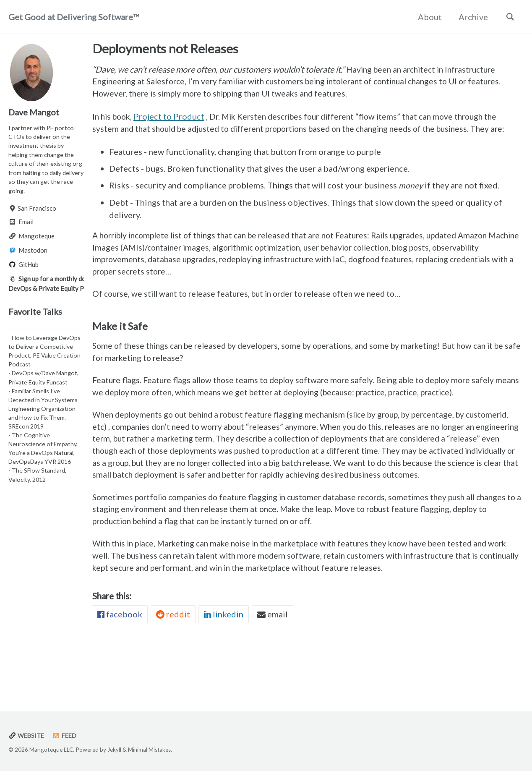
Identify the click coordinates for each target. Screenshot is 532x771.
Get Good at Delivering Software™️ (74, 17)
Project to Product (172, 119)
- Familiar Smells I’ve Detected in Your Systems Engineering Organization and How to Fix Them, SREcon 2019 (43, 412)
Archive (470, 17)
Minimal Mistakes (150, 750)
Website (27, 736)
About (427, 17)
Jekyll (114, 750)
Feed (66, 736)
